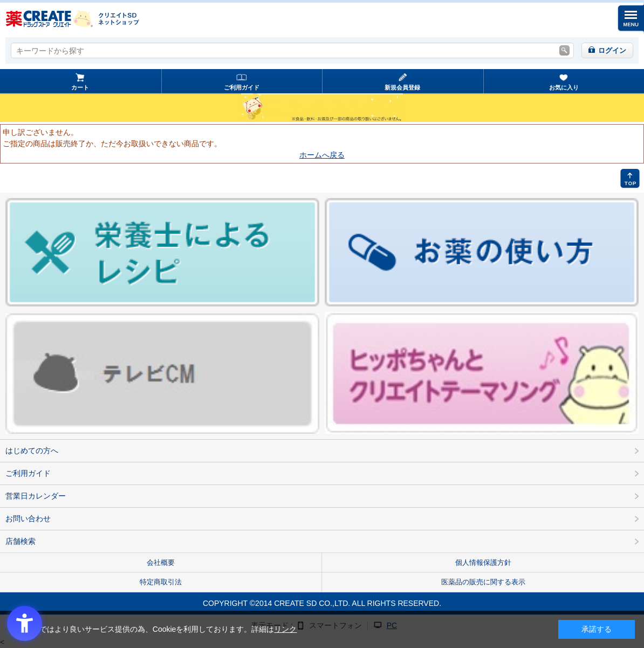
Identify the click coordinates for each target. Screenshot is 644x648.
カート (80, 87)
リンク (285, 629)
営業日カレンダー (36, 496)
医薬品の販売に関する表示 (483, 582)
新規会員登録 (402, 87)
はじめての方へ (32, 451)
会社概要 (161, 562)
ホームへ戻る (322, 155)
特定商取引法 (161, 582)
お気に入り (564, 87)
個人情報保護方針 (483, 562)
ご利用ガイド (242, 87)
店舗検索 (20, 541)
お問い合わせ (28, 519)
